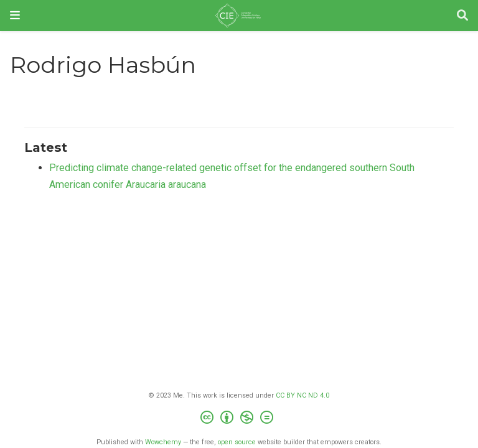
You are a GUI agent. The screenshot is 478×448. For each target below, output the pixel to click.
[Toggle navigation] (15, 15)
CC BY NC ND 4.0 (302, 395)
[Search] (462, 16)
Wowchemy (163, 442)
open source (237, 442)
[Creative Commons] (239, 419)
